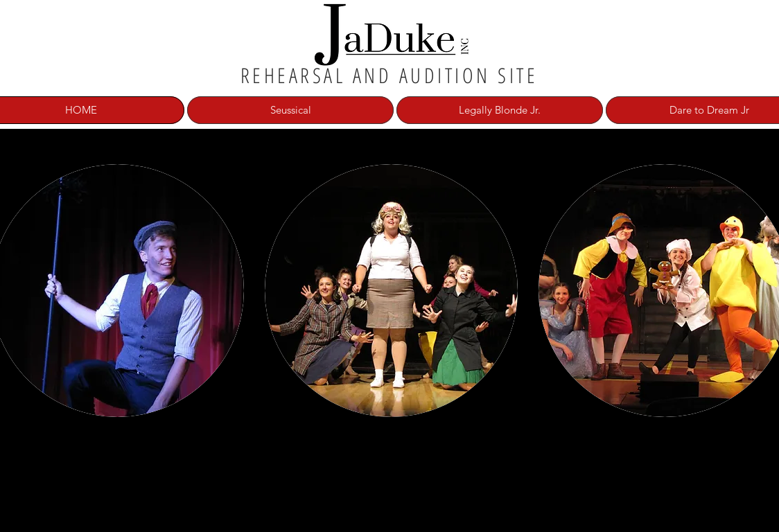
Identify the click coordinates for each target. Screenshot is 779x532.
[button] (391, 291)
